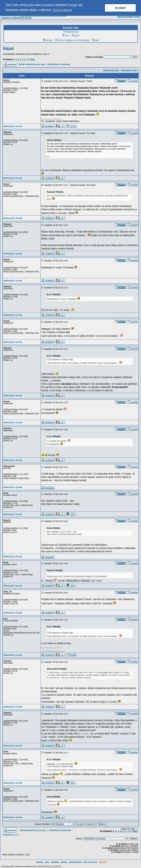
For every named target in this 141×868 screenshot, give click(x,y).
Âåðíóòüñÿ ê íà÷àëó (13, 126)
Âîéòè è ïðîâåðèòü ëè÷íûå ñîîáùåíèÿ (72, 40)
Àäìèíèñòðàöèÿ (76, 862)
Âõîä (95, 40)
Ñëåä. (33, 59)
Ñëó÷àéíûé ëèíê (90, 862)
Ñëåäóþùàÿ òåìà (129, 70)
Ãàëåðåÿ (55, 862)
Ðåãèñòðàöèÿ (71, 32)
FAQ (66, 36)
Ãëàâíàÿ (40, 862)
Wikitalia (102, 862)
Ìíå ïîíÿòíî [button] (120, 8)
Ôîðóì (47, 862)
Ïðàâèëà (64, 862)
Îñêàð (8, 49)
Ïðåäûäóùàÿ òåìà (111, 70)
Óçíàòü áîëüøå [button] (62, 10)
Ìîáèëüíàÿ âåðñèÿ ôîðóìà (129, 17)
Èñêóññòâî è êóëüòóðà (59, 64)
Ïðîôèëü (48, 40)
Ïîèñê (75, 36)
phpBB (11, 866)
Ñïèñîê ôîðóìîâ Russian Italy (32, 64)
